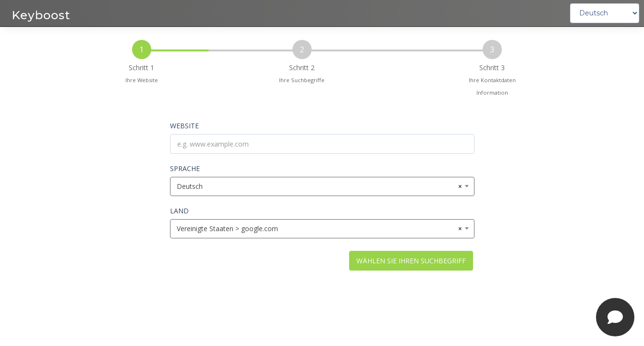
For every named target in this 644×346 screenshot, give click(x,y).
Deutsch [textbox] (319, 186)
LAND (179, 211)
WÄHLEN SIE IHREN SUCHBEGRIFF (411, 261)
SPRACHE (185, 168)
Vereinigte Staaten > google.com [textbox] (319, 229)
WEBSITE (184, 126)
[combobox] (322, 186)
